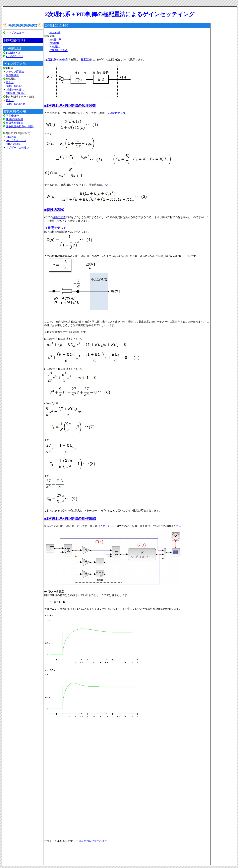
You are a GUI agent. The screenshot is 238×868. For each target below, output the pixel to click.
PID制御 (54, 43)
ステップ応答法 (15, 72)
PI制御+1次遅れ (15, 90)
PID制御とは (13, 53)
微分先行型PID (15, 123)
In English (55, 32)
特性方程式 (59, 217)
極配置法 (55, 47)
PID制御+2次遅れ (16, 93)
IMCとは (11, 137)
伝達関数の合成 (59, 50)
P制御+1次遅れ (14, 86)
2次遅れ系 (55, 40)
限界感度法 (12, 75)
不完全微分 (12, 116)
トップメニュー (15, 33)
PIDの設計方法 (15, 56)
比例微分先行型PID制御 (20, 126)
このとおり (107, 526)
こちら (106, 185)
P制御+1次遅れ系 (16, 104)
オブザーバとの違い (17, 148)
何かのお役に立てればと (93, 841)
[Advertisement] (23, 202)
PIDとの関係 (13, 144)
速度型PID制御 (15, 119)
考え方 (10, 82)
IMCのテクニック (16, 140)
